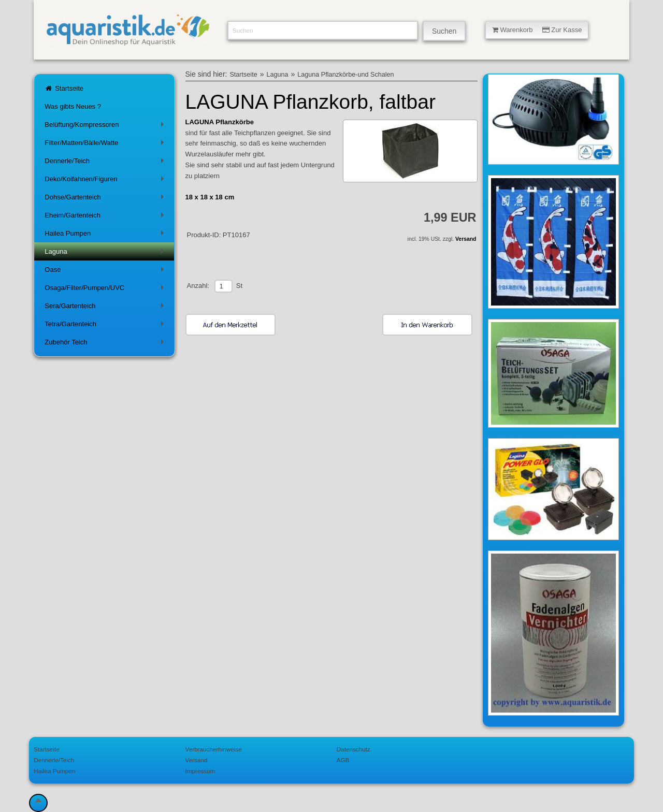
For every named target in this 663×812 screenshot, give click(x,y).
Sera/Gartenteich (106, 308)
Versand (466, 239)
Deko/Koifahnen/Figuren (106, 181)
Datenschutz (354, 749)
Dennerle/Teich (106, 163)
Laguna (106, 253)
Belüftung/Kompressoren (106, 127)
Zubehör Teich (106, 344)
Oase (106, 272)
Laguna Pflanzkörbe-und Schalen (345, 75)
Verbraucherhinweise (214, 749)
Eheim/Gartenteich (106, 217)
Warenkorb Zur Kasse (537, 30)
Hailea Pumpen (106, 235)
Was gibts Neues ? (73, 106)
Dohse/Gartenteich (106, 199)
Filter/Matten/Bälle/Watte (106, 145)
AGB (343, 760)
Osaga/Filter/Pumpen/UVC (106, 290)
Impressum (200, 771)
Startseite (64, 88)
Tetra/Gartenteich (106, 326)
